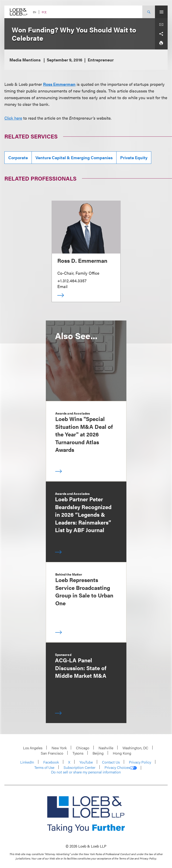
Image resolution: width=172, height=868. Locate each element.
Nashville (106, 748)
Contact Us (111, 762)
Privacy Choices (121, 767)
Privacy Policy (140, 762)
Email (62, 286)
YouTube (86, 762)
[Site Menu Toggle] (161, 12)
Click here (13, 118)
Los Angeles (33, 748)
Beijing (98, 753)
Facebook (51, 762)
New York (59, 748)
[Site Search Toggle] (149, 12)
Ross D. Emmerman (82, 260)
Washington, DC (135, 748)
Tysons (78, 753)
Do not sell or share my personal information (86, 772)
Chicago (83, 748)
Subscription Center (79, 767)
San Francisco (52, 753)
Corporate (18, 157)
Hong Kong (122, 753)
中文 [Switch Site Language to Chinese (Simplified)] (44, 12)
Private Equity (134, 157)
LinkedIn (27, 762)
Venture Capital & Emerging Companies (74, 157)
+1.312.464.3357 (72, 281)
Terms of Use (44, 767)
